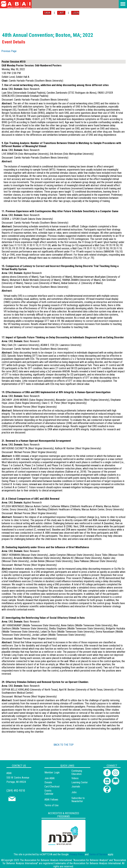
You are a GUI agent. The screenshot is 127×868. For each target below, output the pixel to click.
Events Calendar (49, 792)
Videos (75, 778)
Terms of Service (98, 854)
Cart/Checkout (52, 787)
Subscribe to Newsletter (78, 800)
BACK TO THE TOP (64, 745)
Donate (48, 782)
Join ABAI (50, 778)
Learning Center (80, 782)
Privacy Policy (77, 854)
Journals (76, 787)
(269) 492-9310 (16, 790)
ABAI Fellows (51, 800)
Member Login (52, 772)
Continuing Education (77, 772)
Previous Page (9, 51)
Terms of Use (52, 805)
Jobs (74, 792)
